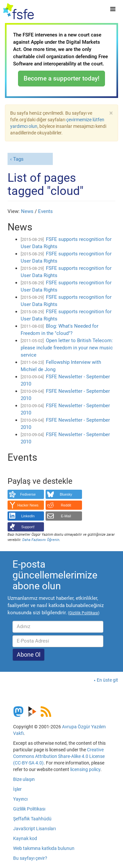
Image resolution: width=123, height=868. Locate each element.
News (27, 211)
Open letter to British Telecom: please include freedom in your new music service (67, 348)
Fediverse (28, 494)
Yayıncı (20, 799)
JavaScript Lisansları (34, 829)
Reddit (66, 505)
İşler (17, 789)
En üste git (107, 680)
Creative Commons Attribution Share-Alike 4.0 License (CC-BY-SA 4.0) (59, 756)
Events (45, 211)
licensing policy (85, 769)
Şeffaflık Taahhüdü (32, 819)
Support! (28, 527)
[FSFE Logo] (19, 12)
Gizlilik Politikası (29, 809)
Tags (18, 159)
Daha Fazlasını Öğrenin (41, 540)
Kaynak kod (25, 838)
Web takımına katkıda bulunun (44, 848)
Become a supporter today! (61, 78)
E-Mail (66, 516)
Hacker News (28, 505)
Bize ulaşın (24, 779)
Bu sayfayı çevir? (30, 858)
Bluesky (66, 494)
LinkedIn (28, 516)
